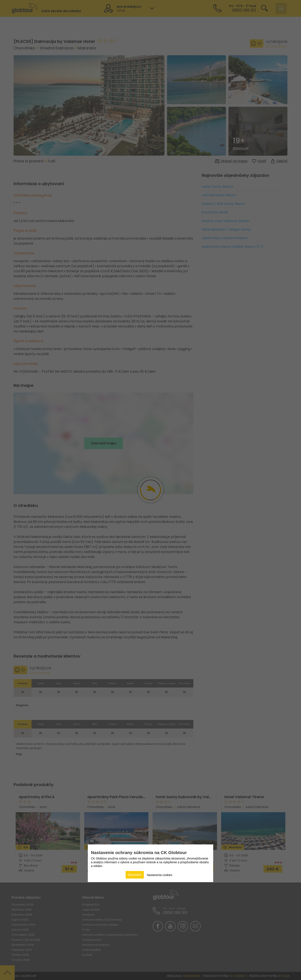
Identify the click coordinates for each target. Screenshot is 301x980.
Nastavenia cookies (160, 875)
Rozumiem (135, 875)
